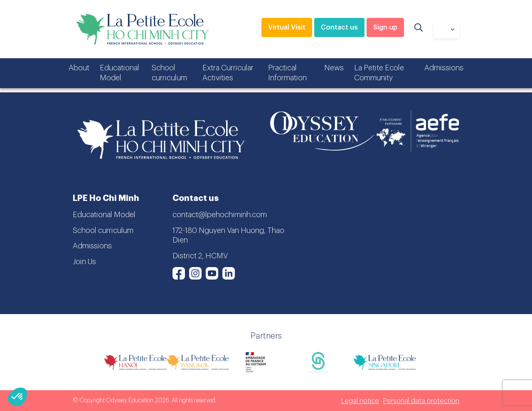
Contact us (339, 27)
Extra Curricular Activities (228, 73)
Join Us (84, 262)
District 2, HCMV (200, 256)
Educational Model (119, 73)
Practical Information (287, 73)
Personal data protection (421, 401)
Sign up (385, 27)
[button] (17, 397)
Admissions (444, 68)
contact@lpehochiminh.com (220, 215)
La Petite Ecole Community (379, 73)
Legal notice (360, 401)
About (79, 68)
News (334, 68)
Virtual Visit (287, 27)
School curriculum (169, 73)
